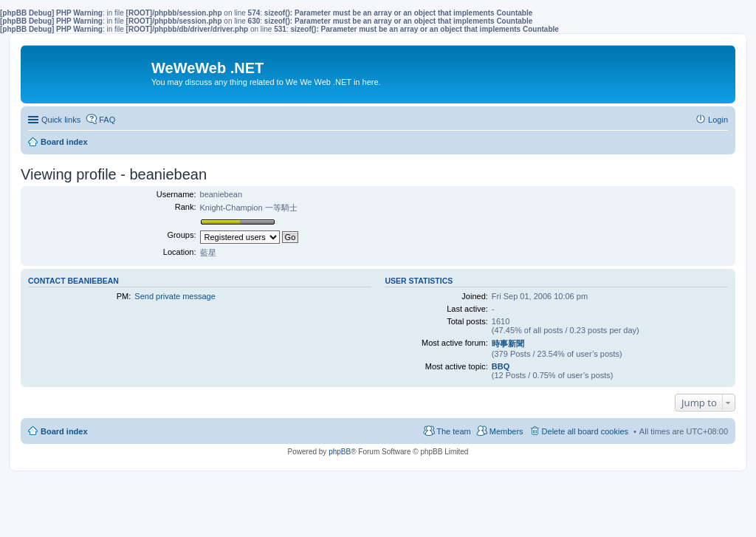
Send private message (175, 296)
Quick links (61, 120)
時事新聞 (508, 343)
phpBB (340, 452)
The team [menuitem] (453, 431)
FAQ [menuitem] (107, 120)
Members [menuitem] (506, 431)
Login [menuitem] (718, 120)
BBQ (501, 366)
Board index (64, 431)
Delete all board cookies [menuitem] (585, 431)
